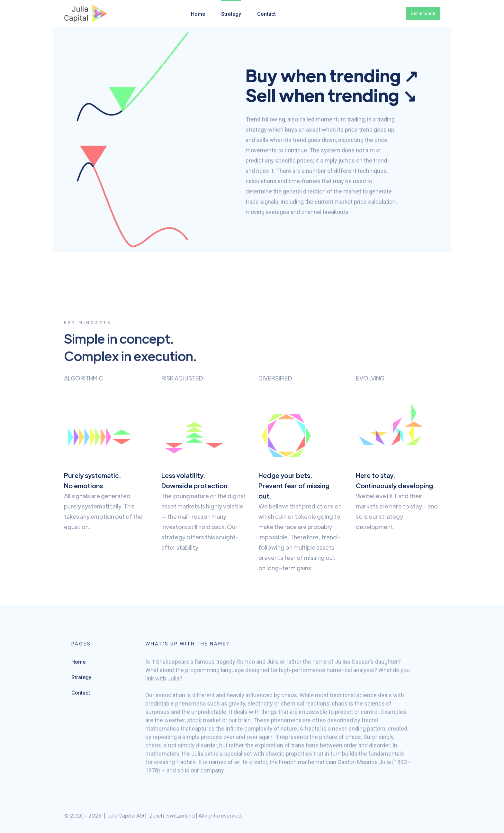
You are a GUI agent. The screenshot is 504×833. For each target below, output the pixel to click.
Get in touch (423, 14)
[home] (86, 14)
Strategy (231, 14)
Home (198, 14)
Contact (266, 14)
